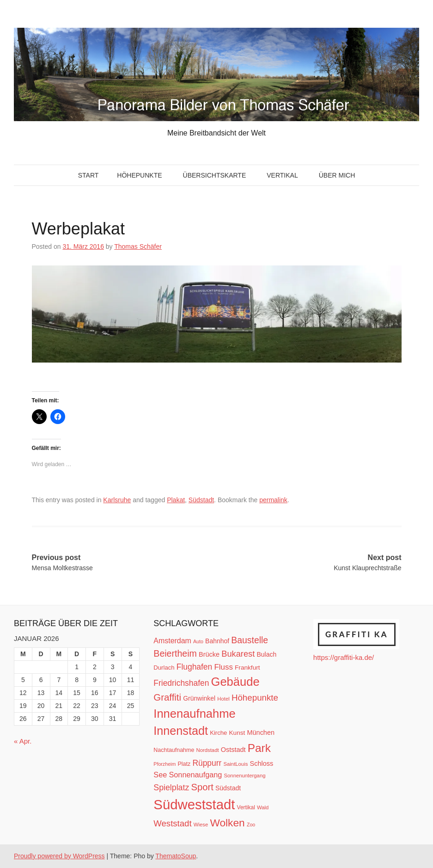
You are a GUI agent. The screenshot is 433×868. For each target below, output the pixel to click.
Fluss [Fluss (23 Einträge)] (223, 667)
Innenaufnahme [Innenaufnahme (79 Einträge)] (194, 714)
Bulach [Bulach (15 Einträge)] (266, 654)
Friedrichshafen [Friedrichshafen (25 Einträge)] (181, 683)
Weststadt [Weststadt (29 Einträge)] (172, 823)
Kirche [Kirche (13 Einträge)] (218, 733)
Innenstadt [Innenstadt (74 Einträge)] (181, 731)
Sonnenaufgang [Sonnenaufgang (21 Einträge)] (195, 775)
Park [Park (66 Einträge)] (259, 748)
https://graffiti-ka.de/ (344, 657)
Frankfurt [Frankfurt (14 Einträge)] (247, 668)
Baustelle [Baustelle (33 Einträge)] (250, 640)
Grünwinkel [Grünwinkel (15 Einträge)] (199, 698)
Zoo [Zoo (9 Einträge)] (251, 825)
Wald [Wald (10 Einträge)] (263, 807)
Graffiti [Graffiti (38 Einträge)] (167, 697)
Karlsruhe (117, 500)
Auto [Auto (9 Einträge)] (198, 641)
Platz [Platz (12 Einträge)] (184, 764)
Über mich (337, 175)
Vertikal (282, 175)
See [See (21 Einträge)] (160, 775)
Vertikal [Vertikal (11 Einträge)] (246, 807)
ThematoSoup (176, 856)
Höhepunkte (139, 175)
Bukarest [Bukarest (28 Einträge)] (238, 654)
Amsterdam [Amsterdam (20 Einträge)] (172, 641)
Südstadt (201, 500)
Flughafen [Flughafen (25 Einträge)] (195, 667)
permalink (273, 500)
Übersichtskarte (215, 175)
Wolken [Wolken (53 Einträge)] (227, 823)
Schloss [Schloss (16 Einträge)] (262, 763)
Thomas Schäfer (138, 246)
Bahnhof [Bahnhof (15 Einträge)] (217, 641)
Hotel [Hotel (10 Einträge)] (223, 699)
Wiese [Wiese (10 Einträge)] (201, 825)
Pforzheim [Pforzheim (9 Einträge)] (165, 764)
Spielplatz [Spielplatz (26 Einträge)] (171, 788)
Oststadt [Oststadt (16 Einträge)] (233, 750)
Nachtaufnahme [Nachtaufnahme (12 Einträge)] (174, 750)
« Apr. (23, 741)
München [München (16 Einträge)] (261, 733)
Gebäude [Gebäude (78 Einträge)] (235, 682)
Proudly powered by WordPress (59, 856)
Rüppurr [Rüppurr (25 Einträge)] (207, 763)
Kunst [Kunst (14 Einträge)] (237, 733)
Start (88, 175)
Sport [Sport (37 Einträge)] (202, 787)
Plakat (176, 500)
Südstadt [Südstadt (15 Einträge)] (228, 788)
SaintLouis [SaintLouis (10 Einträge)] (236, 764)
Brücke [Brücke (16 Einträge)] (209, 654)
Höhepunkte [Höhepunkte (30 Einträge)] (255, 698)
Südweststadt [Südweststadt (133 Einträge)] (194, 804)
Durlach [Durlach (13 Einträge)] (164, 668)
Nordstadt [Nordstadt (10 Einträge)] (208, 750)
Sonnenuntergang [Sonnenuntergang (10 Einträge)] (245, 776)
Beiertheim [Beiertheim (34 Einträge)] (175, 653)
